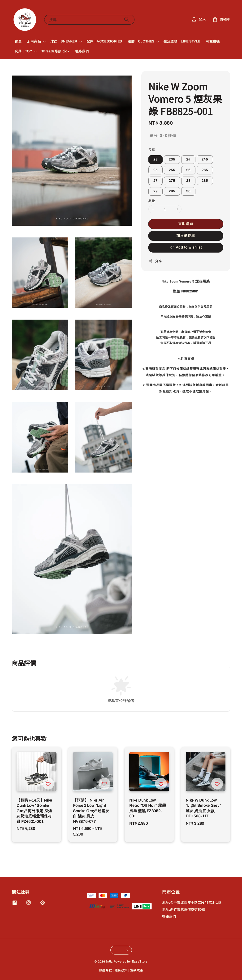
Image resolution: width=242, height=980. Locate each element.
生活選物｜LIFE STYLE (182, 41)
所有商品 (34, 41)
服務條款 (106, 970)
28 (188, 181)
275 (172, 181)
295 (172, 191)
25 (156, 170)
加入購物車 (186, 236)
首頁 (18, 41)
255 (172, 170)
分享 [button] (155, 261)
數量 (152, 201)
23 (156, 159)
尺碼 (152, 150)
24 (188, 159)
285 (205, 181)
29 (156, 191)
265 (205, 170)
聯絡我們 (82, 51)
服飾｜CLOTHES (141, 41)
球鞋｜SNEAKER (64, 41)
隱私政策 (121, 970)
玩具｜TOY (23, 51)
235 (172, 159)
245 (205, 159)
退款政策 (137, 970)
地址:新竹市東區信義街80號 (184, 910)
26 (188, 170)
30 (188, 191)
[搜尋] (127, 19)
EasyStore (140, 962)
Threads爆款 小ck (55, 51)
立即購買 (186, 224)
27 (156, 181)
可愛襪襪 (213, 41)
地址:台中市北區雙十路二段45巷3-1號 (192, 903)
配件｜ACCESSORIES (104, 41)
